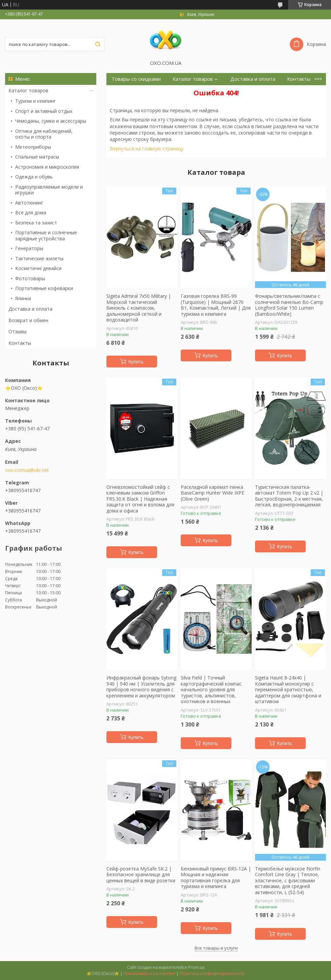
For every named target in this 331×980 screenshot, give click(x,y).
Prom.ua (196, 967)
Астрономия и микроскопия (47, 167)
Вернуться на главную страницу (147, 149)
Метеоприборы (33, 147)
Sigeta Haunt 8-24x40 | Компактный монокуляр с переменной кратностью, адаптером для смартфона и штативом (288, 690)
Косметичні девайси (38, 268)
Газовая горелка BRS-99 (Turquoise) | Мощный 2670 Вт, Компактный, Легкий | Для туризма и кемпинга (216, 305)
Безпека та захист (36, 223)
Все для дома (31, 212)
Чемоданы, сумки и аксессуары (51, 121)
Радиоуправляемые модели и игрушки (49, 190)
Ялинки (23, 298)
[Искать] (98, 44)
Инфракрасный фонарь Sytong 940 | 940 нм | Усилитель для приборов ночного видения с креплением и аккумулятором (141, 687)
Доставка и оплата (30, 309)
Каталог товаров (28, 90)
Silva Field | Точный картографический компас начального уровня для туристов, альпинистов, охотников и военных (211, 690)
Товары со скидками (136, 79)
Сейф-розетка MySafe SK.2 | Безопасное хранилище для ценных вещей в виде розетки (141, 875)
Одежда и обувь (34, 177)
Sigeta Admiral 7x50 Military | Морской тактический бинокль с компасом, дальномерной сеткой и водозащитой (139, 308)
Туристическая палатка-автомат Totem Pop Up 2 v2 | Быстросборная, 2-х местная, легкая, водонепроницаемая (289, 496)
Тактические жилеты (39, 258)
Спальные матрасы (37, 157)
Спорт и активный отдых (44, 111)
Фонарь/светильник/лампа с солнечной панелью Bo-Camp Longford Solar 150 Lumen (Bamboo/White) (289, 305)
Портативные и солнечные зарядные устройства (46, 235)
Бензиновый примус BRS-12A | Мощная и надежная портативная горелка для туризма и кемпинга (216, 878)
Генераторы (29, 248)
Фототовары (30, 278)
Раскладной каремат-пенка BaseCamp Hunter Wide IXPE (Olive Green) (212, 493)
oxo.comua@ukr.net (27, 470)
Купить (136, 362)
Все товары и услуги (216, 948)
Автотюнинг (29, 203)
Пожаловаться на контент (149, 973)
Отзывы (18, 331)
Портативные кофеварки (44, 288)
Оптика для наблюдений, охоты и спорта (44, 134)
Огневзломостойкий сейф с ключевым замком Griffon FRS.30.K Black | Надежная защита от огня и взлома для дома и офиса (140, 499)
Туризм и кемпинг (35, 101)
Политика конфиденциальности (212, 973)
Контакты (20, 343)
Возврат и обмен (28, 320)
